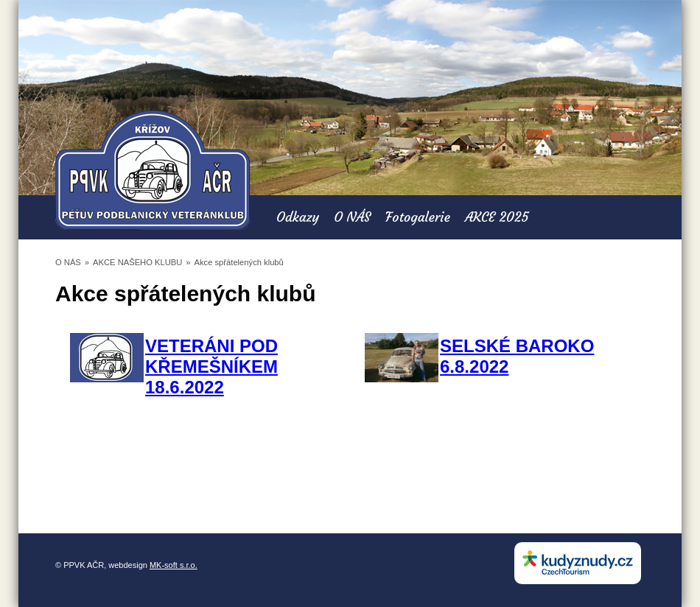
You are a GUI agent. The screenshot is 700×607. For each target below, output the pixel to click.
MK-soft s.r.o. (174, 565)
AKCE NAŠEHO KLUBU (137, 262)
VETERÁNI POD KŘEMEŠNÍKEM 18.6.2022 (211, 366)
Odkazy (298, 217)
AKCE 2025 (497, 217)
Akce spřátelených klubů (239, 262)
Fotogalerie (418, 217)
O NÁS (352, 217)
